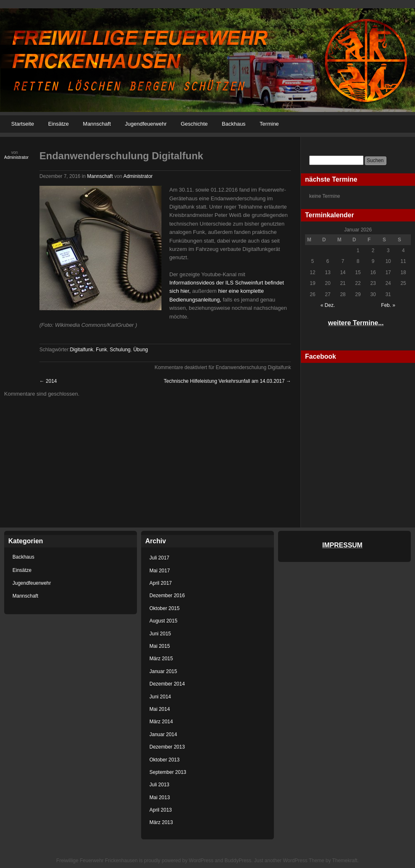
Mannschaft (97, 124)
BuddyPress (238, 861)
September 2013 (168, 772)
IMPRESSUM (343, 545)
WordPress (201, 861)
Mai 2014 (160, 709)
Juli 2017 (159, 558)
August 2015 (163, 621)
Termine (269, 124)
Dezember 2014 (167, 684)
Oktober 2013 (165, 760)
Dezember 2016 (167, 596)
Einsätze (59, 124)
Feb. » (388, 305)
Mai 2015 (160, 646)
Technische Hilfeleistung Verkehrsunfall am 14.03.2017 (227, 381)
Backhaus (234, 124)
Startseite (23, 124)
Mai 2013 (160, 797)
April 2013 (161, 810)
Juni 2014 (160, 697)
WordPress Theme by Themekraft (320, 861)
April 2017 (161, 583)
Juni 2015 (160, 634)
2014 (48, 381)
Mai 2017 (160, 571)
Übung (140, 350)
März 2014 (161, 722)
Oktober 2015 (165, 608)
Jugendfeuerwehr (146, 124)
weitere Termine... (356, 323)
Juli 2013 (159, 785)
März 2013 (161, 822)
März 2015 (161, 659)
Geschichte (194, 124)
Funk (101, 350)
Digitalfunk (81, 350)
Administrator (16, 157)
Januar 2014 (163, 734)
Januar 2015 (163, 671)
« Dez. (328, 305)
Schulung (120, 350)
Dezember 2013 (167, 747)
